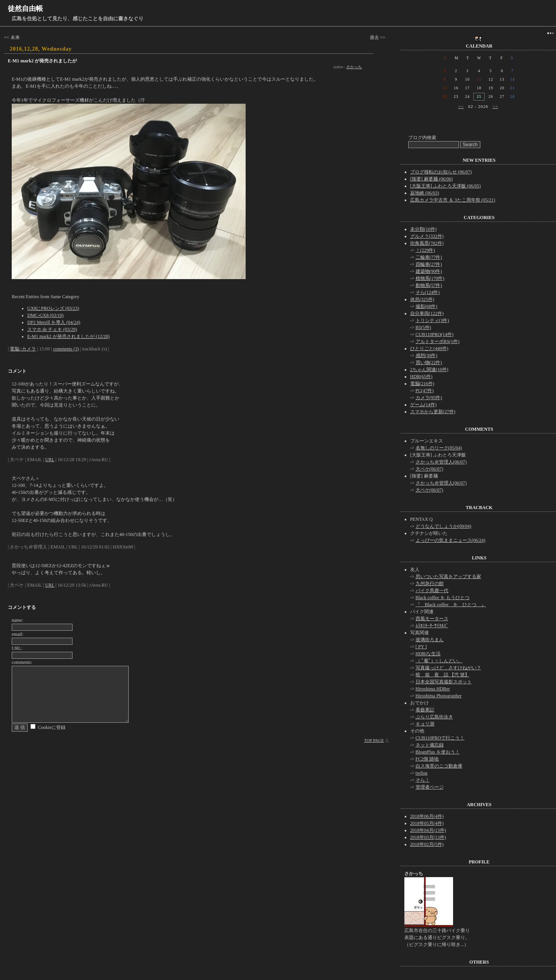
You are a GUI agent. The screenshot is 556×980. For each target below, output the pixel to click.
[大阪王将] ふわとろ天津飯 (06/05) (445, 186)
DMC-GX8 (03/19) (45, 315)
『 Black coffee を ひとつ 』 (451, 605)
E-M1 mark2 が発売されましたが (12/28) (68, 336)
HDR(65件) (421, 377)
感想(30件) (427, 356)
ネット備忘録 (430, 745)
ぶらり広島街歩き (434, 717)
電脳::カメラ (23, 349)
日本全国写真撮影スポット (444, 682)
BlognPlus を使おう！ (438, 752)
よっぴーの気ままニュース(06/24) (451, 540)
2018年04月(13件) (428, 830)
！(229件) (425, 250)
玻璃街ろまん (430, 640)
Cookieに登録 (52, 727)
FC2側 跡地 (427, 759)
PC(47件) (425, 391)
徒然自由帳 (25, 9)
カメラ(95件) (429, 398)
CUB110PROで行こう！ (440, 738)
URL (50, 460)
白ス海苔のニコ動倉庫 (439, 766)
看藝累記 (425, 710)
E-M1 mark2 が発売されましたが (42, 61)
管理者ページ (430, 787)
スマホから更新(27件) (433, 412)
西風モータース (432, 619)
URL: (17, 648)
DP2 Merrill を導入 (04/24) (54, 322)
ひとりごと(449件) (429, 348)
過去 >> (378, 37)
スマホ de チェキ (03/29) (52, 329)
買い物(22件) (429, 363)
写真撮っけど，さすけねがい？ (448, 668)
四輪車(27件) (429, 264)
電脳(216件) (422, 384)
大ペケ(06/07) (429, 469)
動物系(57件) (429, 285)
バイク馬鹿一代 (432, 591)
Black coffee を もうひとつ (443, 598)
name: (17, 620)
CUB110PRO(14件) (435, 334)
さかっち (354, 67)
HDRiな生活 (428, 654)
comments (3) (66, 349)
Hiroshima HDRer (433, 689)
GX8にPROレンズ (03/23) (53, 308)
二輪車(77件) (429, 257)
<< (461, 106)
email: (18, 634)
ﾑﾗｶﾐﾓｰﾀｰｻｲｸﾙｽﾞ (432, 626)
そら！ (423, 780)
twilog (422, 773)
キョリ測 (425, 724)
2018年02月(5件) (427, 844)
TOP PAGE (374, 740)
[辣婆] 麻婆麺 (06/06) (431, 179)
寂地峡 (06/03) (425, 193)
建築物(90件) (429, 271)
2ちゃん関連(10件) (429, 370)
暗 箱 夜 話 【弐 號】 (443, 675)
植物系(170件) (430, 278)
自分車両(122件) (427, 313)
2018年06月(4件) (427, 816)
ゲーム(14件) (423, 405)
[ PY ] (421, 647)
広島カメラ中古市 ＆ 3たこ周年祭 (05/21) (453, 200)
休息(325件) (422, 299)
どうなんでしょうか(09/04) (444, 526)
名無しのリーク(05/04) (439, 448)
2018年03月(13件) (428, 837)
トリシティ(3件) (432, 320)
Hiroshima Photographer (439, 696)
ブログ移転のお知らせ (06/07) (441, 172)
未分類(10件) (423, 229)
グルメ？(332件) (427, 236)
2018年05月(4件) (427, 823)
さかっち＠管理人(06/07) (441, 462)
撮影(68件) (427, 306)
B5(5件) (423, 327)
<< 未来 (12, 37)
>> (495, 106)
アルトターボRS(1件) (438, 341)
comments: (22, 662)
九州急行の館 (430, 584)
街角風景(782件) (427, 243)
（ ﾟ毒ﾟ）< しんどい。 (439, 661)
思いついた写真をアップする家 (448, 577)
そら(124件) (428, 292)
